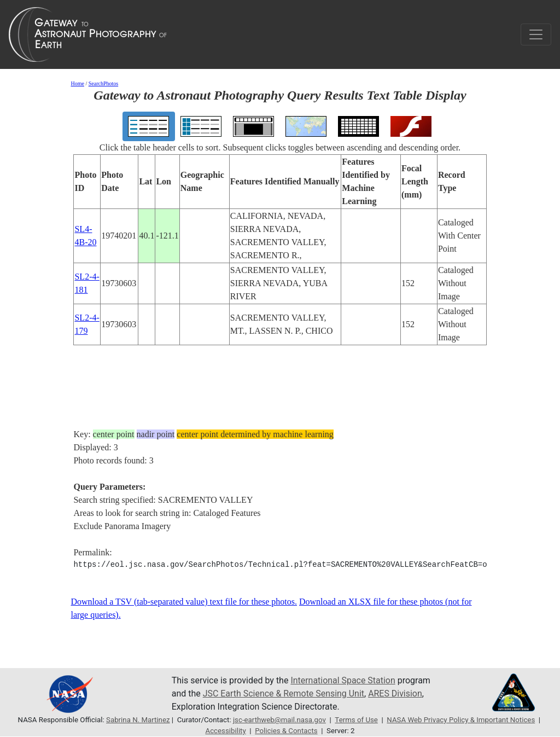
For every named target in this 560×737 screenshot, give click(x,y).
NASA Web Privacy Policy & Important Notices (461, 720)
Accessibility (225, 731)
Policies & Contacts (286, 731)
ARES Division (396, 694)
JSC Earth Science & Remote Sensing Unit (284, 694)
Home (77, 83)
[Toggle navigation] (536, 34)
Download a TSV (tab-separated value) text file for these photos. (184, 602)
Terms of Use (356, 720)
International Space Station (343, 680)
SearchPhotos (103, 83)
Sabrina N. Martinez (138, 720)
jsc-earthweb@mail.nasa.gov (279, 720)
